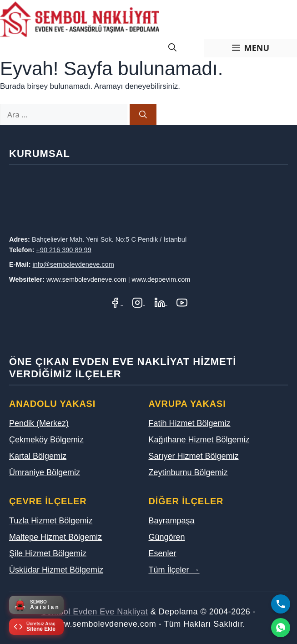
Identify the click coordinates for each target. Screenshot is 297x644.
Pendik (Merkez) (39, 423)
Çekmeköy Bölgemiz (46, 440)
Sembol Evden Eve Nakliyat (95, 612)
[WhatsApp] (281, 628)
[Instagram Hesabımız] (138, 302)
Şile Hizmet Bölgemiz (48, 553)
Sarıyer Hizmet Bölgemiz (194, 456)
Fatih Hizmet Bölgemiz (190, 423)
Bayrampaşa (172, 521)
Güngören (167, 537)
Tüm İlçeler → (174, 570)
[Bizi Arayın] (281, 604)
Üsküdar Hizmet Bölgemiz (56, 570)
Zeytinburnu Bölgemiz (188, 472)
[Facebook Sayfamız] (116, 302)
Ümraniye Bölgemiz (45, 472)
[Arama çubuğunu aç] (172, 48)
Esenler (163, 553)
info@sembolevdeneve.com (73, 264)
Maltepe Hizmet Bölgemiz (55, 537)
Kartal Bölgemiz (38, 456)
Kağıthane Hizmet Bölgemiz (199, 440)
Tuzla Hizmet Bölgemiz (51, 521)
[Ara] (143, 115)
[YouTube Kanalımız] (182, 302)
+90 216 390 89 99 (63, 250)
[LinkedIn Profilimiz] (161, 302)
